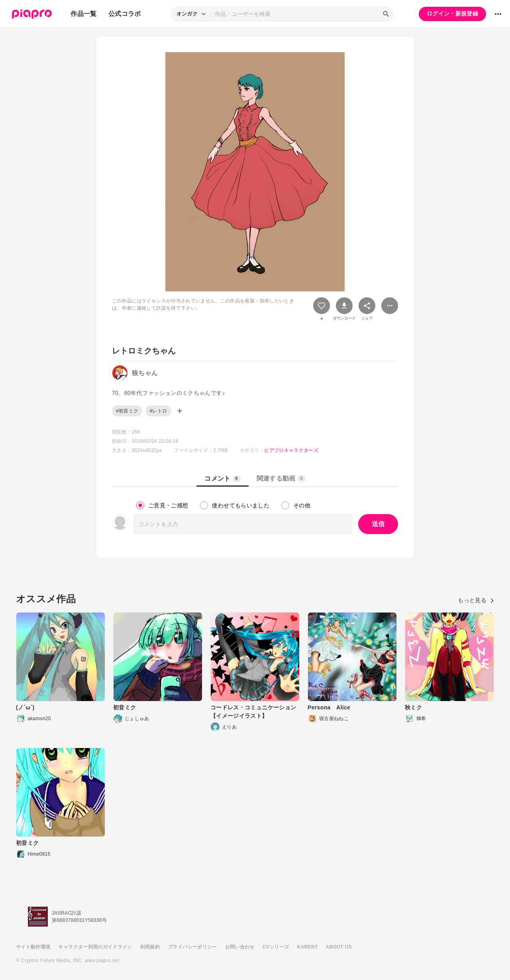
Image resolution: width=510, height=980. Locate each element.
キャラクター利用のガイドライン (95, 947)
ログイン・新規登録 (452, 14)
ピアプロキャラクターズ (291, 450)
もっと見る (476, 600)
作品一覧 (83, 14)
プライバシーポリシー (192, 947)
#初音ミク (127, 411)
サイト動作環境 (33, 947)
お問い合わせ (240, 947)
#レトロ (158, 411)
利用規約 (150, 947)
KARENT (308, 947)
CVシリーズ (276, 947)
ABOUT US (339, 947)
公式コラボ (125, 14)
